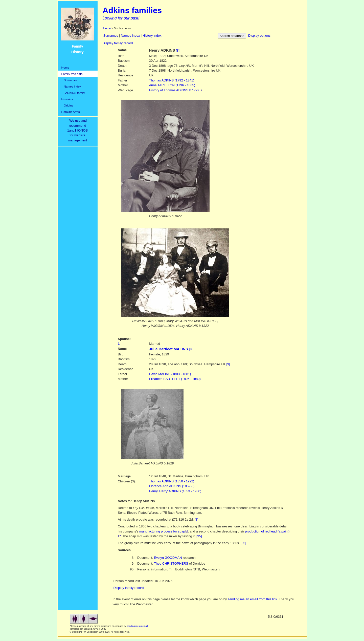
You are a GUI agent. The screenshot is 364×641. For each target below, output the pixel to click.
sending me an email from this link (252, 599)
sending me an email (137, 626)
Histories (67, 99)
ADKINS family (73, 93)
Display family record (118, 43)
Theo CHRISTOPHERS (171, 563)
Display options (259, 36)
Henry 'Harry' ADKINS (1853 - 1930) (175, 491)
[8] (178, 50)
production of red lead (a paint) (267, 531)
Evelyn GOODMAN (168, 558)
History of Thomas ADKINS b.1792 (174, 90)
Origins (67, 105)
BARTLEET (175, 379)
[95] (199, 536)
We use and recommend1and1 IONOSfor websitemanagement (78, 130)
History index (152, 36)
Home (65, 67)
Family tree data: (73, 74)
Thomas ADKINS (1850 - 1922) (172, 481)
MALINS (170, 374)
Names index (71, 86)
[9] (228, 364)
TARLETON (172, 85)
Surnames (69, 80)
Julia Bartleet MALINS (169, 349)
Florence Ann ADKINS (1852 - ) (172, 486)
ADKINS (172, 80)
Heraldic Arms (71, 112)
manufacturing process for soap (162, 531)
